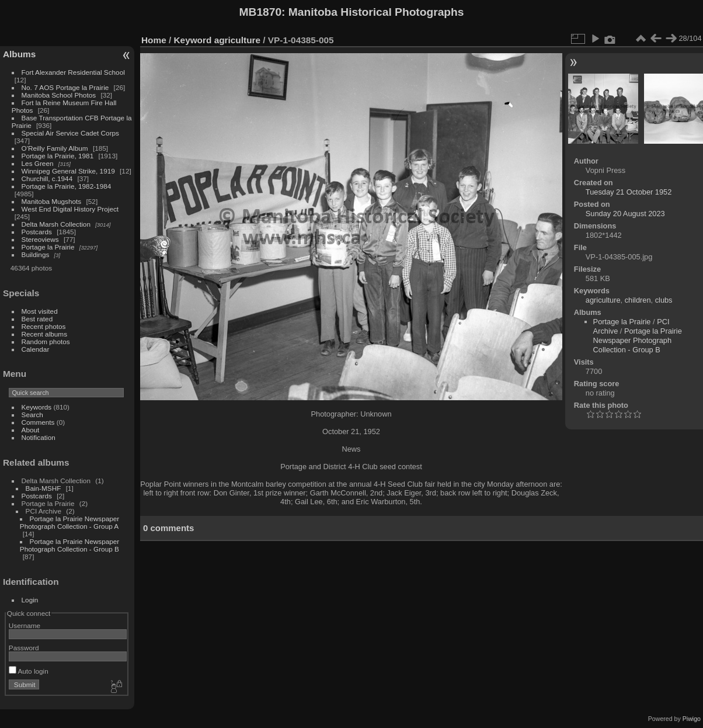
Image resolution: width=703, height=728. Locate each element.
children (638, 300)
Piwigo (692, 719)
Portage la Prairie (48, 247)
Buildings (36, 254)
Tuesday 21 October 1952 (629, 192)
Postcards (37, 232)
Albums (19, 54)
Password (24, 648)
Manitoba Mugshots (52, 201)
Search (32, 415)
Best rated (37, 319)
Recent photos (44, 326)
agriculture (237, 40)
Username (25, 625)
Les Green (38, 163)
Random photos (46, 342)
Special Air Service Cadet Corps (70, 133)
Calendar (36, 349)
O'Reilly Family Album (55, 148)
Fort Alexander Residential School (73, 72)
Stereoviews (40, 239)
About (31, 430)
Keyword (193, 40)
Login (30, 600)
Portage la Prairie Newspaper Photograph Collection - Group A (69, 522)
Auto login (29, 671)
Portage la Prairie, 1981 (58, 156)
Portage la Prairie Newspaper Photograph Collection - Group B (69, 545)
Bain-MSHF (43, 488)
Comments (38, 422)
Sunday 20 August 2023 (625, 214)
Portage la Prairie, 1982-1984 (67, 186)
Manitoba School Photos (59, 95)
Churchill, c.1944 (47, 178)
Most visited (40, 311)
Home (154, 40)
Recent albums (44, 334)
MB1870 (261, 12)
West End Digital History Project (70, 209)
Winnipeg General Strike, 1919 (68, 171)
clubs (664, 300)
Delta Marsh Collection (56, 224)
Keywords (37, 407)
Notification (39, 437)
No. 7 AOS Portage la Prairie (65, 87)
